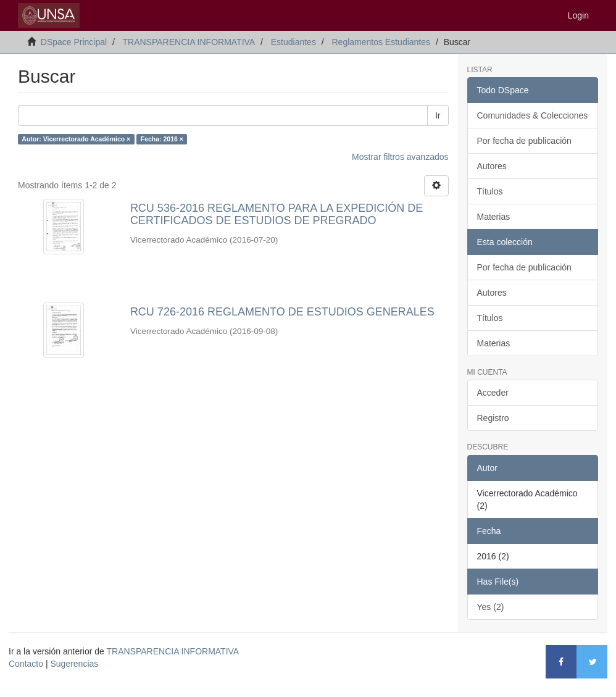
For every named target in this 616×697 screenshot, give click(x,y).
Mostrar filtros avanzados (400, 157)
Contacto (26, 664)
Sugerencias (74, 664)
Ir (438, 115)
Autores (492, 166)
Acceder (493, 393)
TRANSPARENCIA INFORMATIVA (189, 42)
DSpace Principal (74, 42)
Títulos (490, 191)
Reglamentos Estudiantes (381, 42)
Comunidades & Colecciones (533, 115)
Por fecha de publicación (524, 141)
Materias (494, 217)
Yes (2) (491, 607)
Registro (493, 418)
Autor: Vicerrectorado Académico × (76, 139)
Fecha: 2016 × (162, 139)
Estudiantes (293, 42)
